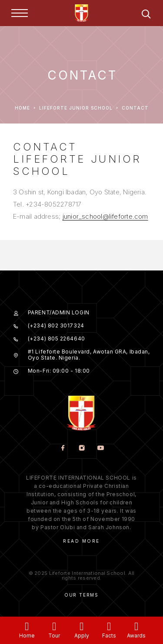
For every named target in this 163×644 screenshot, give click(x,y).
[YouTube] (100, 449)
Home (27, 636)
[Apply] (81, 626)
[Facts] (109, 626)
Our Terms (81, 595)
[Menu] (20, 13)
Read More (81, 541)
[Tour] (54, 626)
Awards (136, 636)
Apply (82, 636)
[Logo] (82, 13)
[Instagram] (81, 449)
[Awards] (136, 626)
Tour (54, 636)
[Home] (27, 626)
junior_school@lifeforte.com (105, 216)
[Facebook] (63, 449)
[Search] (146, 15)
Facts (109, 636)
